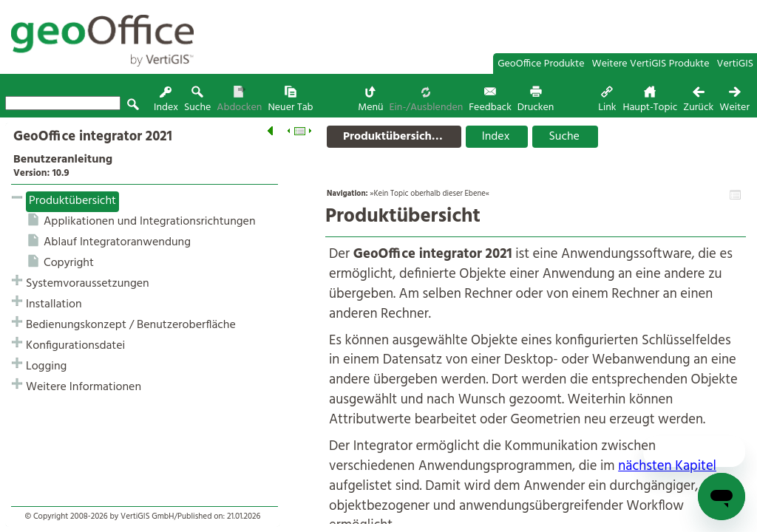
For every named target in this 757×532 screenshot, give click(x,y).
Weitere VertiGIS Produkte (651, 64)
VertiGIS (735, 64)
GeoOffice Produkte (541, 64)
